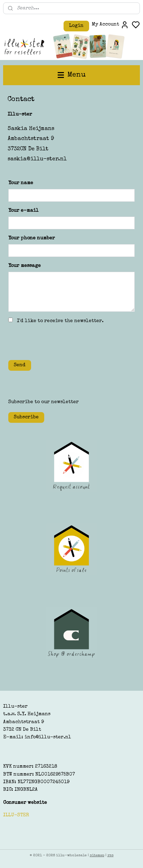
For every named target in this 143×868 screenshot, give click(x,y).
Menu (72, 75)
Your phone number (32, 238)
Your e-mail (23, 211)
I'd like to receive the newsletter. (60, 321)
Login (76, 26)
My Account (110, 25)
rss (111, 855)
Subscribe (26, 417)
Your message (25, 266)
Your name (21, 183)
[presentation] (61, 341)
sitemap (97, 855)
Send (20, 365)
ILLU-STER (16, 815)
